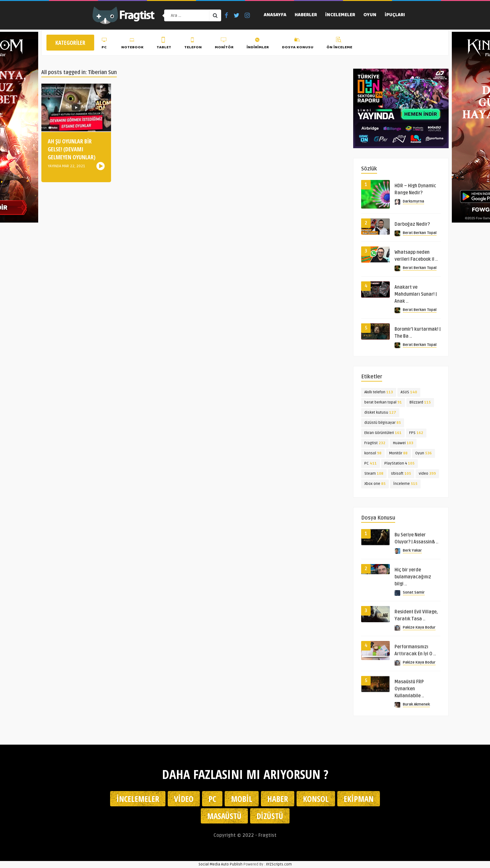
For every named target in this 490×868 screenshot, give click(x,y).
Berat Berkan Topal (420, 233)
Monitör (224, 44)
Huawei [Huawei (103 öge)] (403, 443)
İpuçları (395, 15)
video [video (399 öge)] (427, 474)
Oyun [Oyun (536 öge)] (423, 453)
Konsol (316, 799)
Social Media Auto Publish (220, 864)
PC (105, 44)
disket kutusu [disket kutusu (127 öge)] (380, 413)
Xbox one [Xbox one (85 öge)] (375, 484)
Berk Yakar (412, 551)
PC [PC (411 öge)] (371, 463)
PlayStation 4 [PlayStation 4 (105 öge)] (399, 463)
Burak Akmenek (416, 704)
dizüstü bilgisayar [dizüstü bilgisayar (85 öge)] (383, 423)
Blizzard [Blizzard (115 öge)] (420, 402)
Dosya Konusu (298, 44)
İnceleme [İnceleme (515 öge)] (405, 484)
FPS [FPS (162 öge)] (416, 433)
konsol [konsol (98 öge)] (373, 453)
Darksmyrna (413, 201)
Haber (278, 799)
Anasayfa (275, 15)
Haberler (306, 15)
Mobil (242, 799)
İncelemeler (340, 15)
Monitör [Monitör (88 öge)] (398, 453)
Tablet (164, 44)
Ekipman (359, 799)
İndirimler (258, 44)
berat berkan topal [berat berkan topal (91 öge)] (383, 402)
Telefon (193, 44)
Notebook (132, 44)
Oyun (370, 15)
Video (184, 799)
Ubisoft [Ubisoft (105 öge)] (401, 474)
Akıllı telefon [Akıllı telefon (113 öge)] (379, 392)
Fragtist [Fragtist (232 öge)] (375, 443)
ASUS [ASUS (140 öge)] (409, 392)
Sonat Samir (414, 592)
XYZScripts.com (279, 864)
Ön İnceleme (339, 44)
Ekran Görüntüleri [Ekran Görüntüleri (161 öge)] (383, 433)
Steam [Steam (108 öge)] (374, 474)
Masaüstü (224, 816)
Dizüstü (270, 816)
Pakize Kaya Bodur (419, 627)
